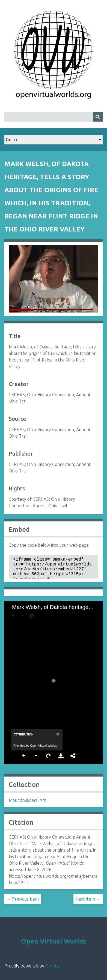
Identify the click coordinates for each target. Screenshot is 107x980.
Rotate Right (49, 760)
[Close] (57, 738)
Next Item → (88, 903)
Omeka (52, 970)
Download (61, 760)
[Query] (53, 117)
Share (73, 760)
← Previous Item (23, 903)
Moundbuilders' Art (27, 805)
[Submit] (98, 117)
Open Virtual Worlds (54, 946)
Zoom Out (36, 760)
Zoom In (24, 760)
